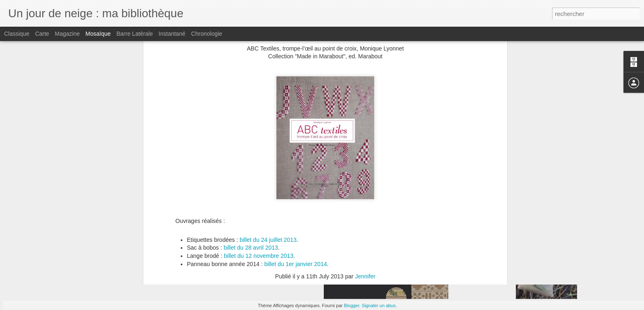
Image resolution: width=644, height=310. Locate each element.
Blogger (351, 305)
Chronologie (207, 34)
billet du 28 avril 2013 (251, 180)
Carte (42, 34)
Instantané (172, 34)
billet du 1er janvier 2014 (296, 196)
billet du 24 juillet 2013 (268, 172)
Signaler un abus (379, 305)
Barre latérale (135, 34)
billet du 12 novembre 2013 (259, 188)
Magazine (68, 34)
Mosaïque (98, 34)
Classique (17, 34)
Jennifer (365, 208)
